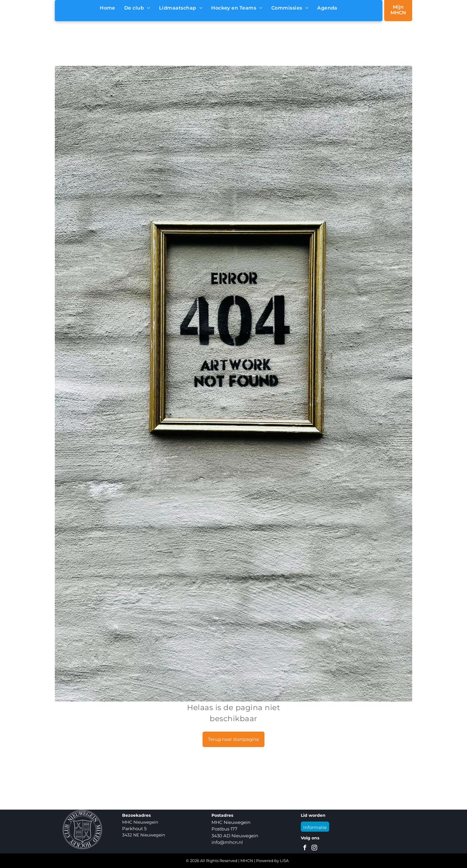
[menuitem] (108, 8)
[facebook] (305, 848)
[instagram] (315, 848)
